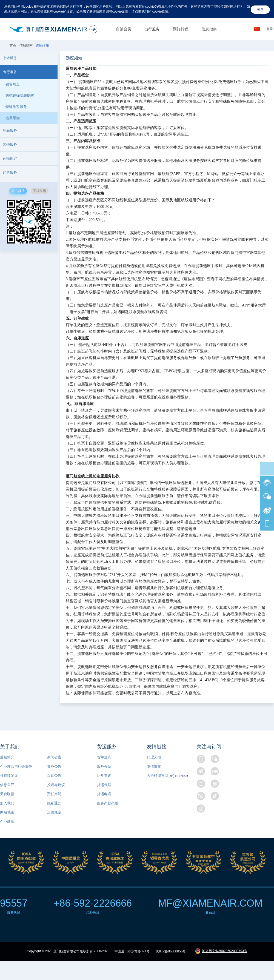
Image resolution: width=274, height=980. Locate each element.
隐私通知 (54, 803)
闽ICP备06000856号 (171, 951)
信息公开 (7, 785)
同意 (260, 10)
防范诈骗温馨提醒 (20, 95)
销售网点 (13, 84)
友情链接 (154, 766)
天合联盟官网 (158, 776)
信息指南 (209, 29)
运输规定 (54, 812)
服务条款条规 (108, 803)
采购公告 (54, 776)
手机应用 (39, 191)
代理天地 (154, 757)
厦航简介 (7, 757)
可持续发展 (9, 776)
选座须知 (13, 118)
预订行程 (181, 29)
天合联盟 (7, 794)
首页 (13, 45)
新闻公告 (54, 757)
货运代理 (104, 785)
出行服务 (152, 29)
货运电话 (104, 794)
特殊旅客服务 (16, 107)
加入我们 (7, 803)
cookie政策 (160, 12)
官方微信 (18, 191)
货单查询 (104, 757)
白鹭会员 (124, 29)
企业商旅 (7, 822)
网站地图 (7, 812)
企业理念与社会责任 (16, 766)
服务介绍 (104, 766)
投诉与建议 (56, 785)
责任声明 (54, 794)
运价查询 (104, 776)
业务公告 (54, 766)
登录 (270, 29)
